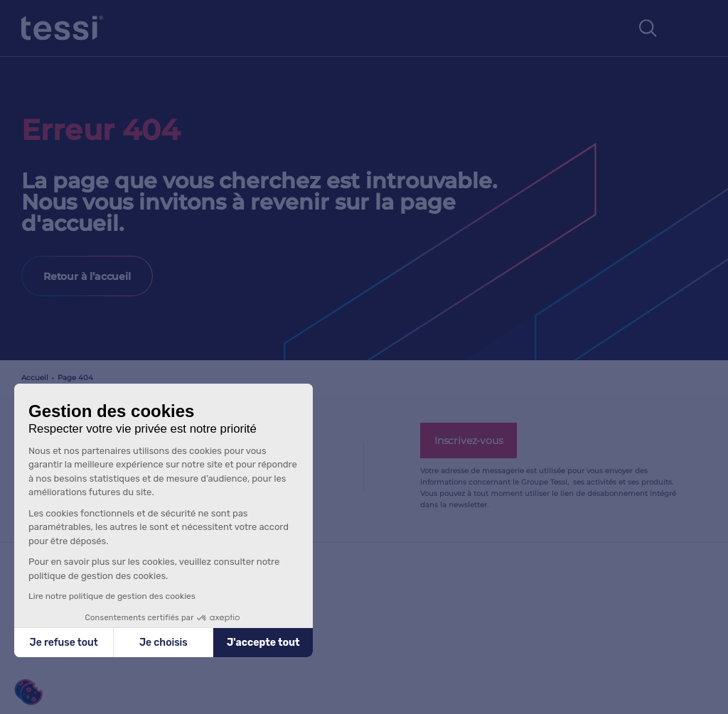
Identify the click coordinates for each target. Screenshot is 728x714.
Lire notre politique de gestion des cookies (112, 596)
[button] (28, 692)
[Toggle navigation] (692, 28)
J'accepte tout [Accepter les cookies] (263, 643)
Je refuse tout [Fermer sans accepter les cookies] (64, 643)
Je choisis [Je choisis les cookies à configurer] (164, 643)
